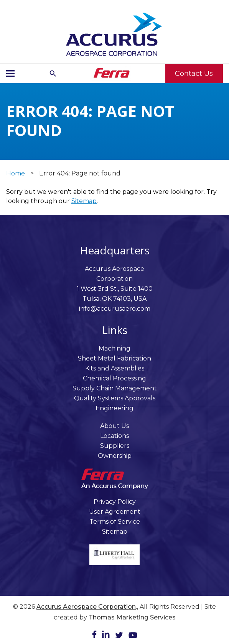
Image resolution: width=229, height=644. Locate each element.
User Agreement (115, 512)
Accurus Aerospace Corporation (86, 607)
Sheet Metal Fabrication (114, 358)
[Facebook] (94, 636)
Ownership (115, 456)
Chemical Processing (114, 378)
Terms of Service (115, 522)
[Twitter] (119, 636)
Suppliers (115, 446)
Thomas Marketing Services (132, 617)
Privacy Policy (115, 502)
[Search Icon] (53, 74)
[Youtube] (133, 636)
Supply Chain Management (115, 388)
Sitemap (84, 201)
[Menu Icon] (10, 74)
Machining (114, 348)
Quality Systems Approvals (115, 398)
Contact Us (194, 74)
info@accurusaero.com (115, 309)
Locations (114, 436)
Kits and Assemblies (115, 368)
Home (16, 173)
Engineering (114, 408)
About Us (114, 426)
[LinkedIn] (106, 636)
